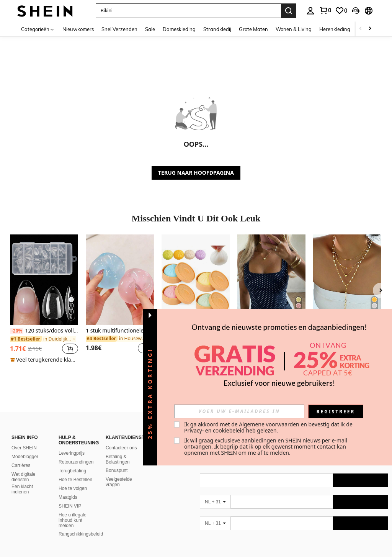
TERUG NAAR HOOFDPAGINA (196, 173)
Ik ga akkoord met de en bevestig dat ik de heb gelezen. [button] (269, 427)
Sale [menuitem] (150, 29)
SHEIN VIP (70, 506)
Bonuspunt (117, 470)
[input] (239, 411)
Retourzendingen (76, 462)
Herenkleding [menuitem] (335, 29)
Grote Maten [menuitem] (253, 29)
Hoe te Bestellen (75, 480)
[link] (325, 10)
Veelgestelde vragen (119, 482)
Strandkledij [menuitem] (217, 29)
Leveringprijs (72, 453)
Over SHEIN (24, 448)
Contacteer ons (121, 448)
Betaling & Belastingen (118, 459)
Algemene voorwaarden (269, 424)
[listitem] (44, 299)
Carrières (21, 465)
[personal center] (310, 11)
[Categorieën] (38, 29)
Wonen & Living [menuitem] (294, 29)
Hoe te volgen (73, 488)
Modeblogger (25, 457)
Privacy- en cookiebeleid (214, 430)
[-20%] (17, 331)
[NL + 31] (215, 502)
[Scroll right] (370, 29)
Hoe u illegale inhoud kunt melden (73, 520)
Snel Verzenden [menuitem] (119, 29)
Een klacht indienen (22, 489)
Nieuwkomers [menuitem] (78, 29)
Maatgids (68, 497)
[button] (188, 11)
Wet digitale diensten (23, 477)
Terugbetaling (72, 471)
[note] (44, 360)
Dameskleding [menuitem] (179, 29)
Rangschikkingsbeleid (81, 534)
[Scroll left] (361, 29)
